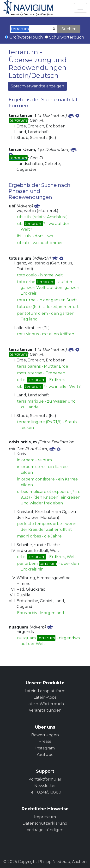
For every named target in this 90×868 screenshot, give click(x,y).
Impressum (45, 817)
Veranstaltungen (45, 710)
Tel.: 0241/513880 (45, 792)
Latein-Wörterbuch (45, 704)
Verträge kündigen (45, 830)
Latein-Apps (45, 697)
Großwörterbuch (26, 37)
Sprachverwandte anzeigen (37, 86)
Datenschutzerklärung (45, 823)
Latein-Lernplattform (45, 691)
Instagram (45, 748)
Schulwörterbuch (67, 37)
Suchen (69, 29)
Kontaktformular (45, 779)
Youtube (45, 755)
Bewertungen (45, 735)
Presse (45, 741)
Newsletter (45, 786)
